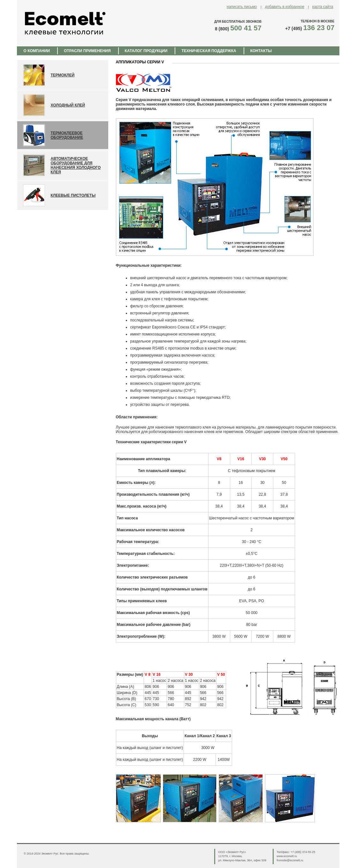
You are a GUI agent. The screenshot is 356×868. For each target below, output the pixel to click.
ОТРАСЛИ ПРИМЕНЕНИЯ (87, 51)
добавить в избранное (284, 7)
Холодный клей (68, 105)
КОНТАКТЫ (261, 51)
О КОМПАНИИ (37, 51)
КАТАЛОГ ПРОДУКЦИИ (146, 51)
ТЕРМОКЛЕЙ (63, 75)
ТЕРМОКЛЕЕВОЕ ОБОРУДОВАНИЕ (67, 135)
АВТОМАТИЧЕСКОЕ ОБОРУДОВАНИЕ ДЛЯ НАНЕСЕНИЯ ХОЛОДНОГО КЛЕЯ (76, 165)
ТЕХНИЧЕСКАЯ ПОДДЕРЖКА (209, 51)
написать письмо (242, 7)
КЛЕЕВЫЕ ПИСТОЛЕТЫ (73, 195)
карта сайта (323, 7)
